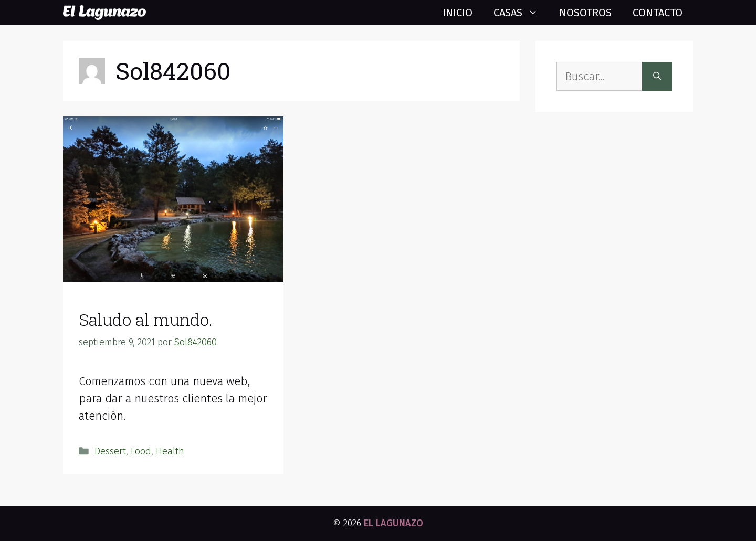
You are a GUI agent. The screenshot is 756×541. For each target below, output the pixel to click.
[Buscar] (657, 76)
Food (141, 451)
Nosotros (585, 13)
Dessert (110, 451)
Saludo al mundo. (146, 319)
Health (170, 451)
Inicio (458, 13)
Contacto (658, 13)
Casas (521, 13)
